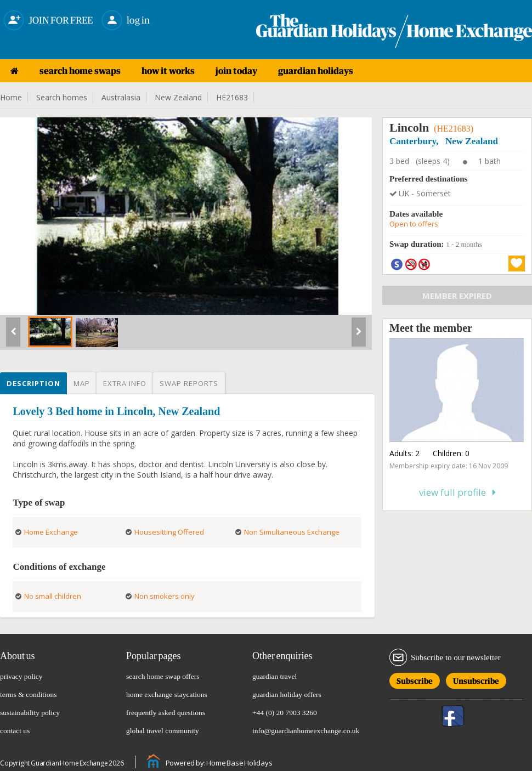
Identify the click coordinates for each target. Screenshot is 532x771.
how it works (168, 71)
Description (33, 383)
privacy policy (21, 676)
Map (82, 383)
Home (11, 97)
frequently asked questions (166, 713)
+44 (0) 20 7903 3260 (285, 713)
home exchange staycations (167, 695)
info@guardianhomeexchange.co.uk (306, 731)
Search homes (62, 97)
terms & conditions (29, 695)
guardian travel (275, 676)
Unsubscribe (476, 679)
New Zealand (178, 97)
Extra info (125, 383)
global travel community (163, 731)
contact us (15, 731)
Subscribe (415, 679)
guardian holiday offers (287, 695)
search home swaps (80, 71)
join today (236, 71)
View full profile (457, 492)
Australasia (121, 97)
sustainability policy (30, 713)
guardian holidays (316, 71)
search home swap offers (163, 676)
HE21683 (232, 97)
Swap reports (189, 383)
